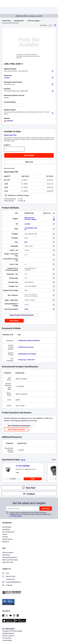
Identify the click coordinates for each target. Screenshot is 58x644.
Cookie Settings (7, 640)
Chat (6, 574)
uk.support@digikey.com (12, 582)
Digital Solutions (7, 539)
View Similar (14, 321)
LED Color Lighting (34, 21)
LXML (26, 309)
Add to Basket (29, 155)
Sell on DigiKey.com (8, 532)
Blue (26, 242)
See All (23, 460)
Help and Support (8, 553)
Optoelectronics (19, 21)
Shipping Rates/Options (10, 557)
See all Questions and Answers (19, 426)
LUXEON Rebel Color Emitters (27, 354)
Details (33, 479)
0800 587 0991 (9, 577)
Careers (5, 534)
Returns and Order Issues (10, 560)
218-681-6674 (8, 579)
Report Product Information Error (22, 315)
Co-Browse (7, 585)
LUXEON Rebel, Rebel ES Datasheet (29, 341)
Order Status (6, 555)
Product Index (6, 21)
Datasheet (8, 121)
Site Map (5, 537)
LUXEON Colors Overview (26, 347)
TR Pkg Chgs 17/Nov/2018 (26, 360)
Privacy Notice (17, 516)
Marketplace (6, 529)
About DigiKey (7, 527)
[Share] (55, 25)
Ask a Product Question (16, 429)
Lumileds (7, 78)
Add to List (29, 162)
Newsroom (6, 542)
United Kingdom (9, 629)
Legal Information (8, 562)
